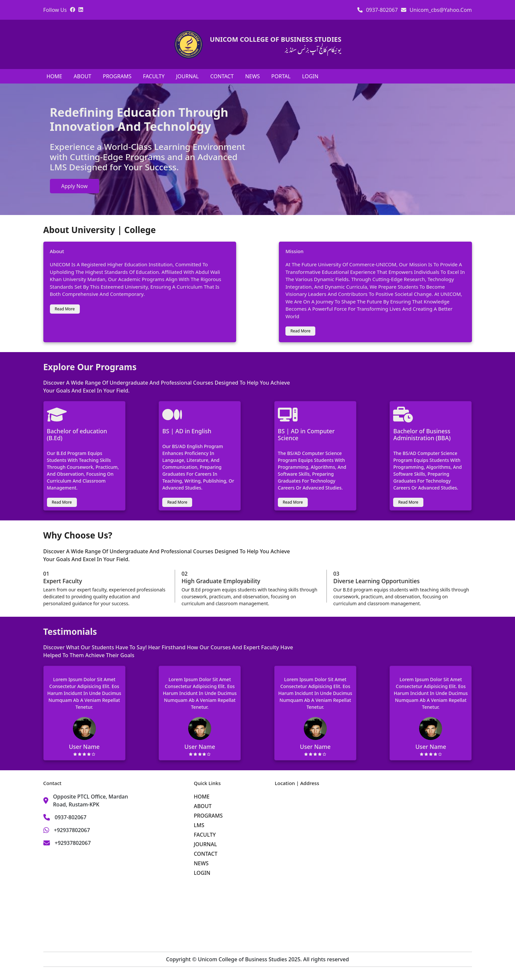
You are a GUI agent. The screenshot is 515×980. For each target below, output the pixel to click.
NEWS (252, 76)
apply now (74, 186)
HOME (55, 76)
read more (65, 309)
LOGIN (310, 76)
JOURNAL (187, 76)
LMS (199, 825)
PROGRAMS (117, 76)
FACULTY (154, 76)
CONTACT (222, 76)
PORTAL (281, 76)
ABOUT (82, 76)
